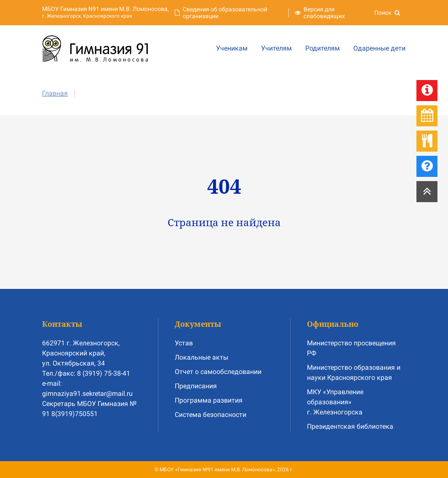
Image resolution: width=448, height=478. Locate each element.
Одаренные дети (379, 48)
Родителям (323, 48)
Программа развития (209, 400)
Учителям (276, 48)
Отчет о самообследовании (218, 372)
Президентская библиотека (350, 426)
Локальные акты (201, 357)
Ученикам (232, 48)
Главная (55, 93)
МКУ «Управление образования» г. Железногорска (335, 402)
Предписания (196, 386)
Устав (184, 343)
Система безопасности (211, 415)
